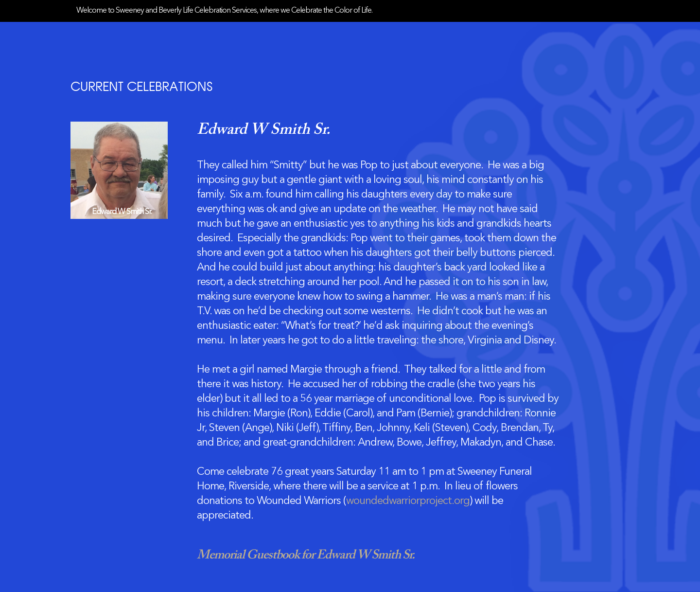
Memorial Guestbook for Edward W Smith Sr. (306, 556)
